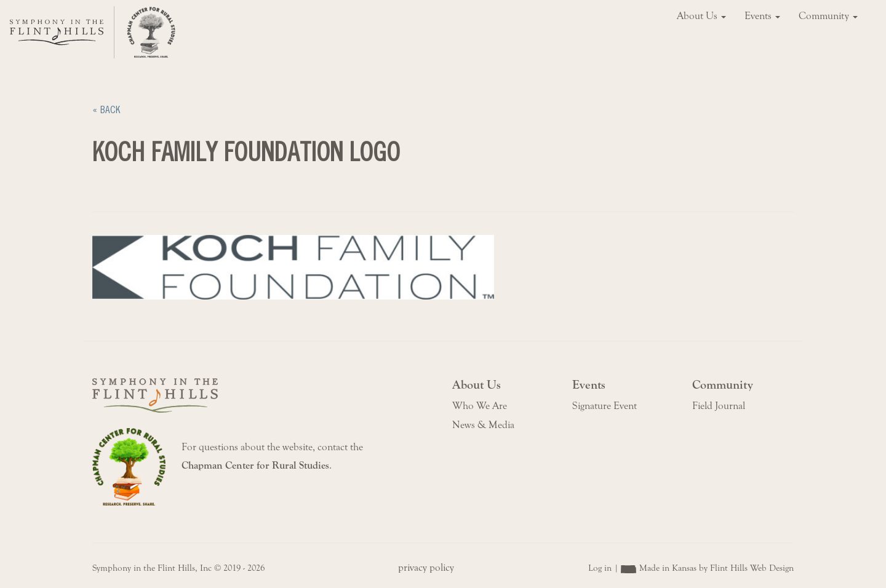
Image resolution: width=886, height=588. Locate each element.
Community (828, 16)
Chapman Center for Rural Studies (255, 466)
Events (762, 16)
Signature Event (605, 406)
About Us (701, 16)
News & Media (483, 425)
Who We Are (480, 406)
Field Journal (719, 406)
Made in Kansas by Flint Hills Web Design (716, 568)
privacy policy (426, 568)
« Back (106, 110)
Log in (600, 568)
